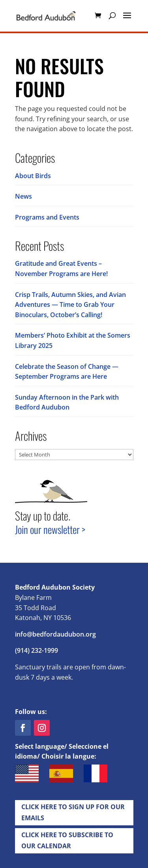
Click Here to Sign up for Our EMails (73, 812)
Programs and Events (47, 217)
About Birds (33, 176)
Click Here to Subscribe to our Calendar (67, 840)
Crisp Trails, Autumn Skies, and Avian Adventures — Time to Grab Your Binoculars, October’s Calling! (70, 305)
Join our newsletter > (50, 529)
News (23, 196)
